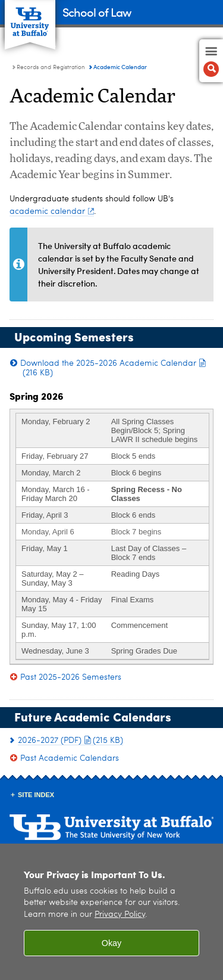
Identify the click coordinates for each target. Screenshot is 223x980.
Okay (112, 943)
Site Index (36, 795)
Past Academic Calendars (70, 758)
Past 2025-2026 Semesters (71, 677)
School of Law (97, 12)
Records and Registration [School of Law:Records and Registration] (51, 67)
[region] (111, 912)
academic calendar (51, 211)
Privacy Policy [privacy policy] (120, 915)
